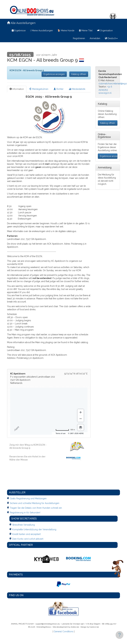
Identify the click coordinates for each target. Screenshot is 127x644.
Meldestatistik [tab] (77, 89)
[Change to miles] (65, 430)
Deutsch (111, 38)
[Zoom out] (81, 419)
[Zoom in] (81, 412)
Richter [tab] (59, 89)
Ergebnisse (19, 31)
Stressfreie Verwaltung (24, 525)
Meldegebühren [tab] (39, 89)
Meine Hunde (66, 31)
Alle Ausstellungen (21, 23)
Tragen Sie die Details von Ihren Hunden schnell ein (36, 508)
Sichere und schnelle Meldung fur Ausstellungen (35, 503)
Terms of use (61, 433)
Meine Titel (86, 31)
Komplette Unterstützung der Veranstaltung (34, 529)
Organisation (105, 31)
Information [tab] (17, 89)
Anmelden (95, 38)
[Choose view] (81, 427)
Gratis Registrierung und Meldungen (28, 498)
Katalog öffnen (79, 74)
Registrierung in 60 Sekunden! (25, 513)
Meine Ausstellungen (42, 31)
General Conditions (64, 631)
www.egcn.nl (105, 93)
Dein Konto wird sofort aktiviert (28, 539)
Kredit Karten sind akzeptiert (26, 534)
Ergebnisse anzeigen (54, 74)
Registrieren (79, 38)
